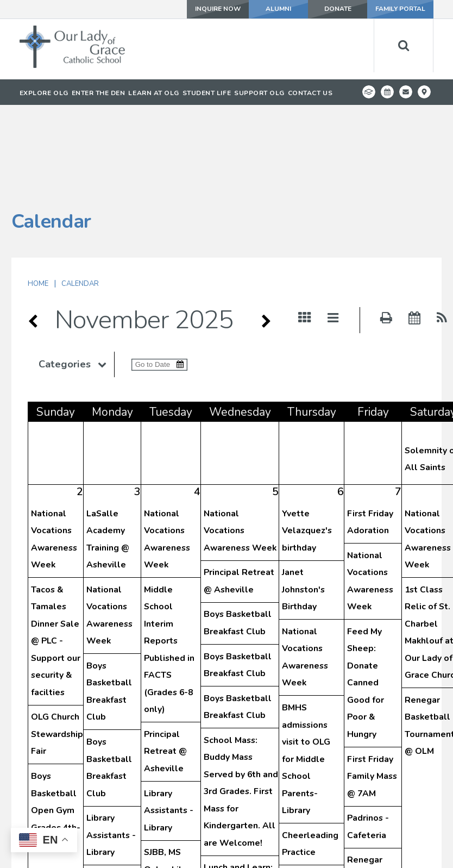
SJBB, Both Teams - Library (109, 813)
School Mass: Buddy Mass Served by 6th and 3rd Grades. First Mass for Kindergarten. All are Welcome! (241, 710)
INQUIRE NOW (217, 9)
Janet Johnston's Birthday (303, 508)
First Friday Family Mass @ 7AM (372, 695)
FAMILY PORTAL (400, 9)
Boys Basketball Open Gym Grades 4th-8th (56, 729)
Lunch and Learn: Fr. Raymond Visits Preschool (238, 803)
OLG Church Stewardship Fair (57, 652)
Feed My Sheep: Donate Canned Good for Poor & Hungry (366, 601)
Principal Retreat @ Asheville (165, 670)
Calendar (80, 202)
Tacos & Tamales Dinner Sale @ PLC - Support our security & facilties (56, 560)
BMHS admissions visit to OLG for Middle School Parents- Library (306, 677)
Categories (76, 283)
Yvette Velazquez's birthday (307, 449)
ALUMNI (278, 9)
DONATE (337, 9)
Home (38, 202)
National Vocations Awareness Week (240, 449)
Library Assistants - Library (111, 754)
